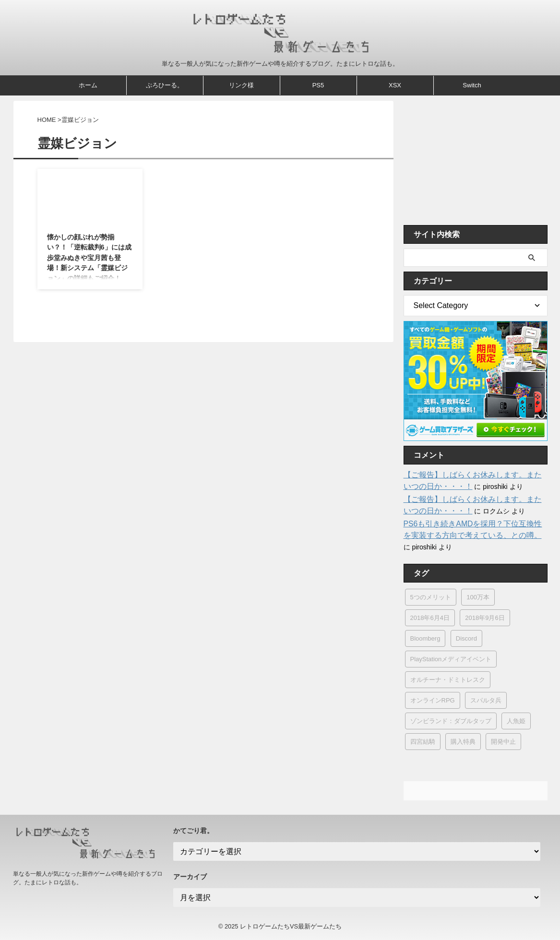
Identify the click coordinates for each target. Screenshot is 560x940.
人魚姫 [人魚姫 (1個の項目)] (516, 721)
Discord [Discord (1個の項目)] (466, 638)
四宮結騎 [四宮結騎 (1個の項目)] (423, 742)
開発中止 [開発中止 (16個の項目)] (503, 742)
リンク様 (241, 85)
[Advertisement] (476, 160)
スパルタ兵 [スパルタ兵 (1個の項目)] (486, 700)
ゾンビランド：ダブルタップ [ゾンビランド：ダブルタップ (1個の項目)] (451, 721)
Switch (472, 85)
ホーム (88, 85)
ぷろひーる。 (165, 85)
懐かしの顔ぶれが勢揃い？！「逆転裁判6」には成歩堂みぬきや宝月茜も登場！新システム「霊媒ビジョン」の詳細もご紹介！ (89, 258)
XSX (395, 85)
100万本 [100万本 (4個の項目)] (478, 597)
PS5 (318, 85)
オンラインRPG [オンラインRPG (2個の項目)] (433, 700)
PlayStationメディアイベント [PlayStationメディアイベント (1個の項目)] (451, 659)
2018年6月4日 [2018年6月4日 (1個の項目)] (430, 618)
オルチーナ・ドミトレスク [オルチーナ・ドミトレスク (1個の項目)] (448, 680)
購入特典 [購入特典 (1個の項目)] (463, 742)
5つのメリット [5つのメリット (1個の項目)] (431, 597)
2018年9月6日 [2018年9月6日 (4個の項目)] (485, 618)
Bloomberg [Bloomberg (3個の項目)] (425, 638)
